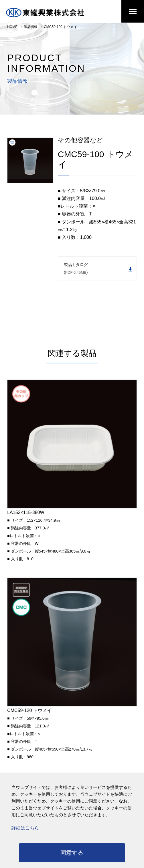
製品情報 (31, 27)
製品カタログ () (98, 268)
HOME (12, 27)
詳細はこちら (25, 828)
